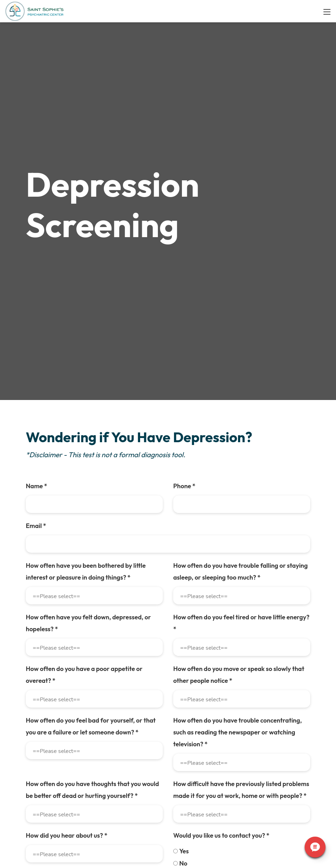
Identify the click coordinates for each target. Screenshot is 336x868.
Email (23, 584)
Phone (184, 544)
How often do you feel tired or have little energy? (243, 675)
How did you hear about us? (214, 858)
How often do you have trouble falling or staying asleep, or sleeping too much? (240, 630)
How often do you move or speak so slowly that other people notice (87, 761)
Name (24, 544)
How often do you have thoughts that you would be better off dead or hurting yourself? (244, 812)
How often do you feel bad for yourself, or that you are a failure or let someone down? (244, 761)
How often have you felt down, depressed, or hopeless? (75, 681)
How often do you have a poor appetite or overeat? (247, 715)
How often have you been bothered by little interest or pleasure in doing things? (85, 630)
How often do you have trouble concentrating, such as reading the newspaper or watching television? (85, 812)
